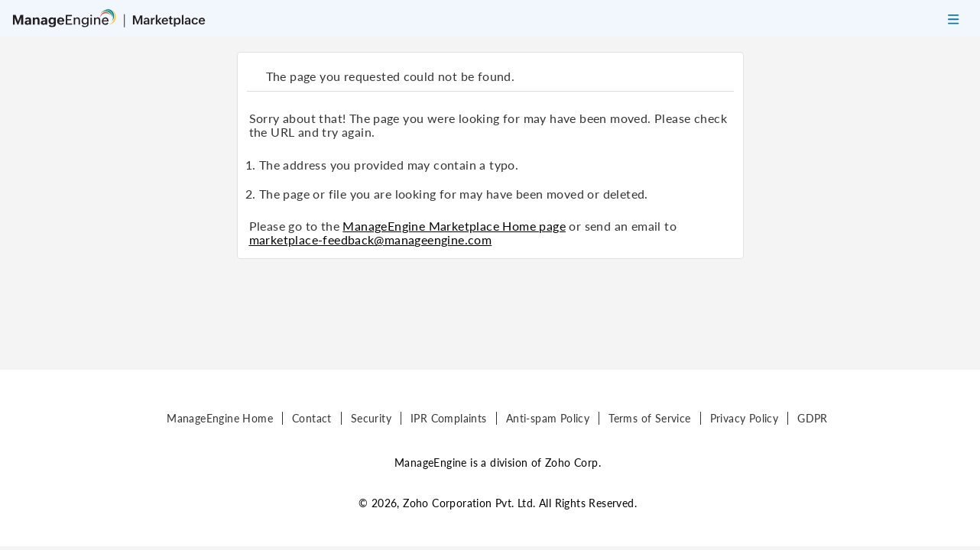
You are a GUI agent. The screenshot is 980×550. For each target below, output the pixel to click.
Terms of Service (649, 418)
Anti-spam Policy (548, 418)
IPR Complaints (449, 418)
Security (371, 418)
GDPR (813, 418)
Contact (312, 418)
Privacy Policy (745, 418)
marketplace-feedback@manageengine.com (371, 239)
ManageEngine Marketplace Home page (454, 226)
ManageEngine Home (220, 418)
